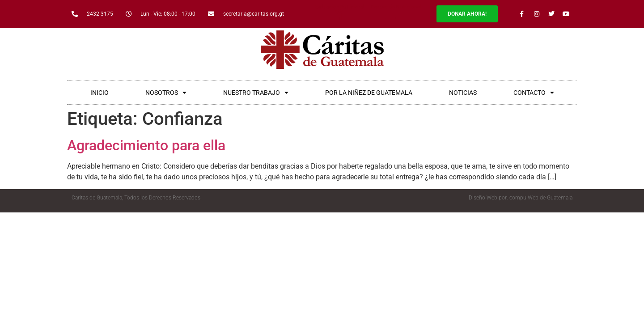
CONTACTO (534, 93)
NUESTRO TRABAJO (256, 93)
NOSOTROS (166, 93)
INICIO (100, 93)
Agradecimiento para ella (146, 145)
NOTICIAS (463, 93)
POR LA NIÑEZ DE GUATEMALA (369, 93)
